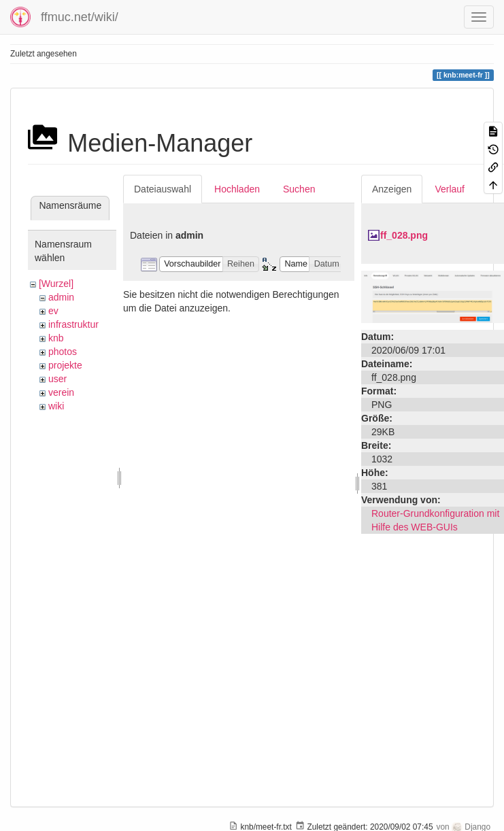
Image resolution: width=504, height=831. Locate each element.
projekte (65, 365)
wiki (56, 406)
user (57, 379)
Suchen (299, 189)
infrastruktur (73, 324)
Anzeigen (392, 189)
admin (61, 297)
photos (63, 352)
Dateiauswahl (163, 189)
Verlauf (450, 189)
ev (53, 311)
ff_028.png (404, 235)
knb (56, 338)
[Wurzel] (56, 284)
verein (61, 392)
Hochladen (237, 189)
